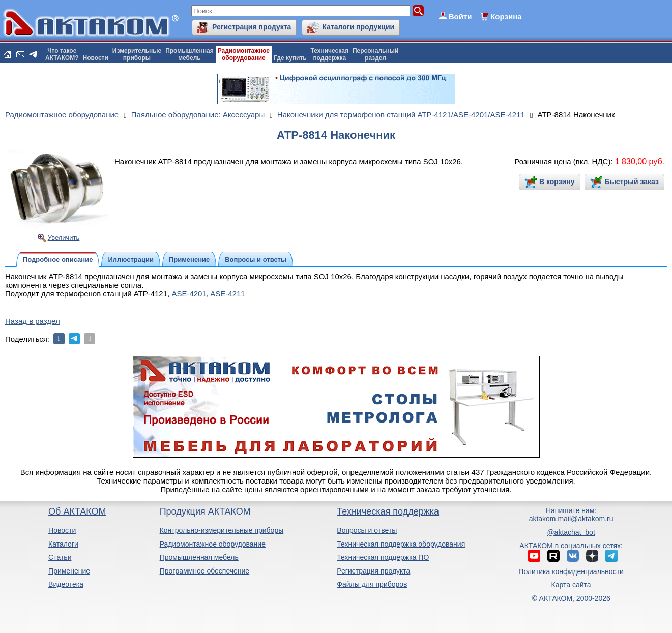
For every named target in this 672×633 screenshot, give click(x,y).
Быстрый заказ (632, 182)
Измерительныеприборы (137, 54)
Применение (69, 571)
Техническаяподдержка (330, 54)
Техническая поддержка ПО (383, 557)
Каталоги (63, 544)
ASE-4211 (227, 294)
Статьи (60, 557)
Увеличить (64, 238)
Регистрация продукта (252, 27)
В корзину (557, 182)
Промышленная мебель (199, 557)
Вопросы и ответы (367, 530)
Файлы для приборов (372, 584)
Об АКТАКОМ (77, 511)
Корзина (506, 17)
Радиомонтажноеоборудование (244, 54)
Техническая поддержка (388, 511)
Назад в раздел (33, 321)
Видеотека (66, 584)
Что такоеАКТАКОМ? (62, 54)
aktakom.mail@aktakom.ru (571, 519)
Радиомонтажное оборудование (213, 544)
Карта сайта (571, 585)
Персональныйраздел (375, 54)
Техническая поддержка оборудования (401, 544)
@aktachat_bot (571, 532)
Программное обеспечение (205, 571)
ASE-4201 (189, 294)
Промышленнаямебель (189, 54)
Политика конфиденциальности (571, 571)
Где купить (290, 58)
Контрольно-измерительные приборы (222, 530)
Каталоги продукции (358, 27)
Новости (96, 58)
